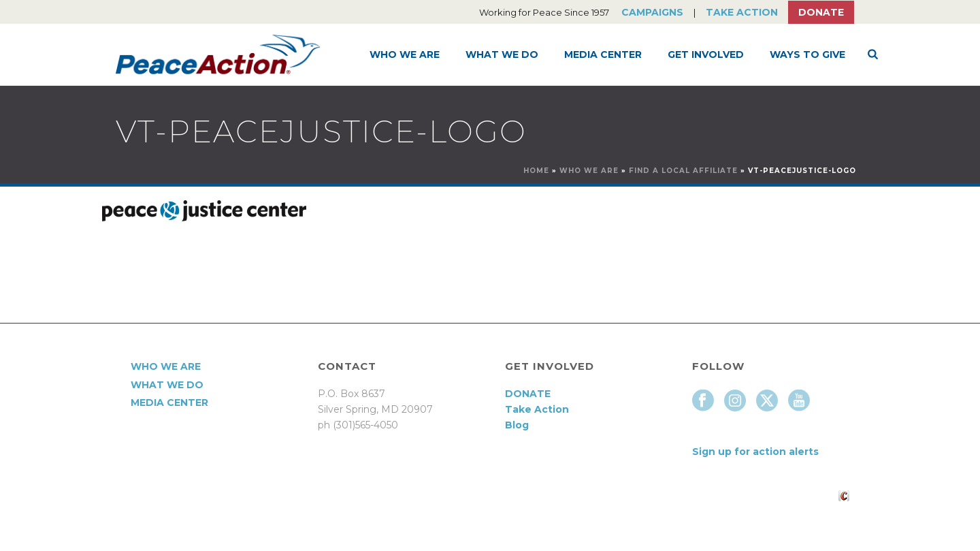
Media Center (603, 54)
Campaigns (652, 12)
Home (536, 171)
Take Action (742, 12)
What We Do (502, 54)
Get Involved (706, 54)
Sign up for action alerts (755, 452)
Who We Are (405, 54)
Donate (821, 12)
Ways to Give (807, 54)
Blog (517, 425)
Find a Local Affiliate (683, 171)
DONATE (528, 394)
